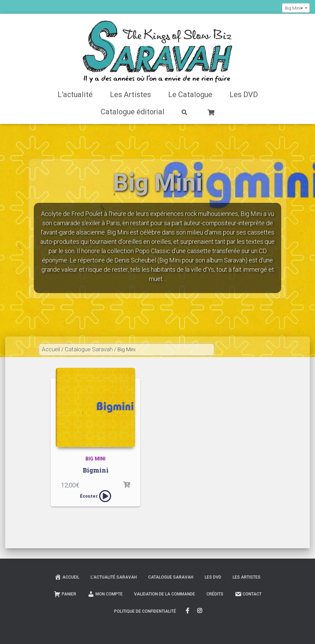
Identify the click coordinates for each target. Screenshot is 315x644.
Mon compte (105, 594)
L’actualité (75, 95)
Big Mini (95, 459)
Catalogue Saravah (89, 349)
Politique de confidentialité (145, 611)
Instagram (200, 611)
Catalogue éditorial (133, 112)
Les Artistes (130, 95)
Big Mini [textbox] (294, 8)
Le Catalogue (190, 95)
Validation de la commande (165, 594)
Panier (65, 594)
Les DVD (244, 95)
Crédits (215, 594)
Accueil (51, 349)
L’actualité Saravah (114, 577)
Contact (248, 594)
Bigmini (96, 470)
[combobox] (296, 8)
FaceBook (187, 611)
